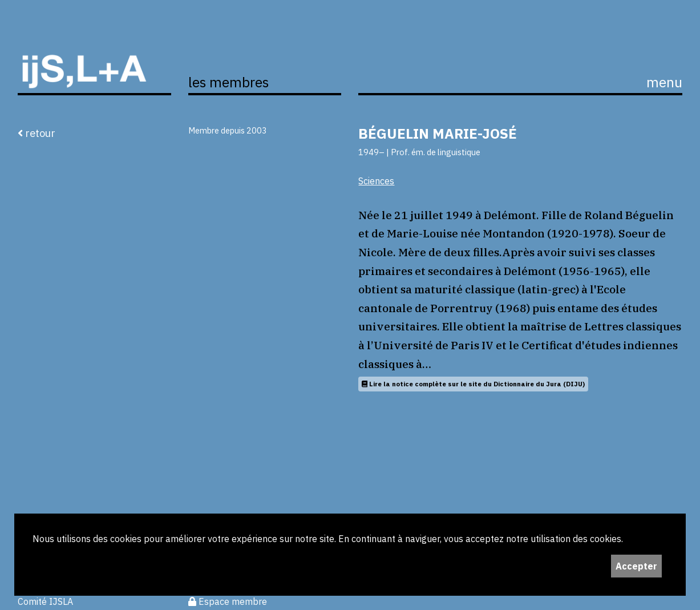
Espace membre (228, 601)
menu (664, 82)
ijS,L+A (94, 59)
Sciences (376, 181)
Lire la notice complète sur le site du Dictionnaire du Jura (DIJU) (473, 384)
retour (37, 133)
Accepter (636, 566)
